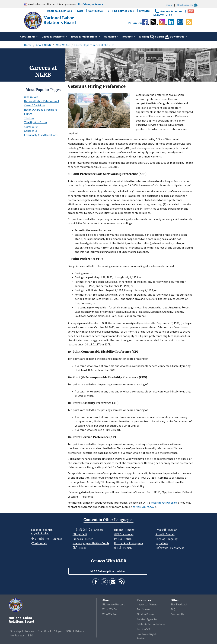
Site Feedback (179, 604)
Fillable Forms (145, 614)
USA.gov (57, 631)
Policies (29, 631)
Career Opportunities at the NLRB (95, 45)
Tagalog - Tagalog (167, 539)
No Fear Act (17, 635)
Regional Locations (59, 11)
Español (169, 5)
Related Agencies (147, 619)
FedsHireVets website (164, 503)
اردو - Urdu (162, 543)
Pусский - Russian (166, 530)
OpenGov (43, 631)
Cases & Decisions (35, 105)
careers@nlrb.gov (145, 507)
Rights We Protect (114, 604)
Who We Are (63, 45)
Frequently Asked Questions (41, 135)
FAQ (173, 609)
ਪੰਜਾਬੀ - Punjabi (123, 548)
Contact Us (95, 11)
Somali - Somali (165, 534)
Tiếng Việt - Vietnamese (170, 548)
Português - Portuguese (129, 543)
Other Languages (188, 5)
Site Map (16, 631)
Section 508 (144, 629)
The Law (29, 118)
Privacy (80, 631)
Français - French (83, 539)
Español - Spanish (42, 530)
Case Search (31, 126)
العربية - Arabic (40, 533)
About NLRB (43, 45)
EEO (31, 635)
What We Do (110, 609)
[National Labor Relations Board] (33, 20)
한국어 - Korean (124, 534)
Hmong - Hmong (124, 530)
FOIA (69, 631)
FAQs (80, 11)
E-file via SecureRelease (151, 624)
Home (28, 45)
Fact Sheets (144, 609)
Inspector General (148, 604)
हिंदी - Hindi (79, 548)
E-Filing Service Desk (121, 11)
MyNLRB (144, 11)
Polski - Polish (123, 539)
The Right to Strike (36, 122)
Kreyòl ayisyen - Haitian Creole (91, 543)
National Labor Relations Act (42, 101)
